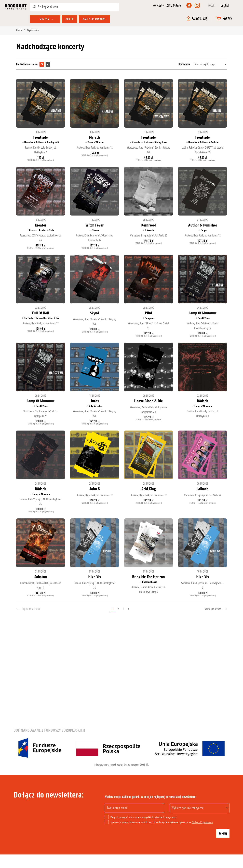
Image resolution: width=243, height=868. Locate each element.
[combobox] (200, 808)
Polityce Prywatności (202, 822)
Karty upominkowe (94, 19)
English (225, 5)
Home (19, 30)
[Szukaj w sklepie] (74, 7)
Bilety (69, 19)
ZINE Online (174, 5)
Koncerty (158, 5)
